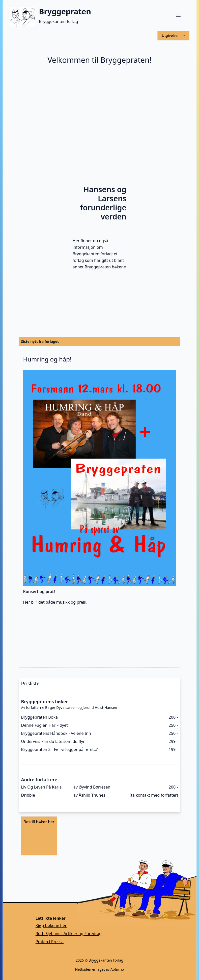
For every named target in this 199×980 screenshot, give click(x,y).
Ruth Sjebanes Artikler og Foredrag (69, 934)
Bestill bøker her (39, 822)
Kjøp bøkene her (51, 926)
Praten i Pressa (50, 942)
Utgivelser (174, 36)
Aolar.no (117, 969)
